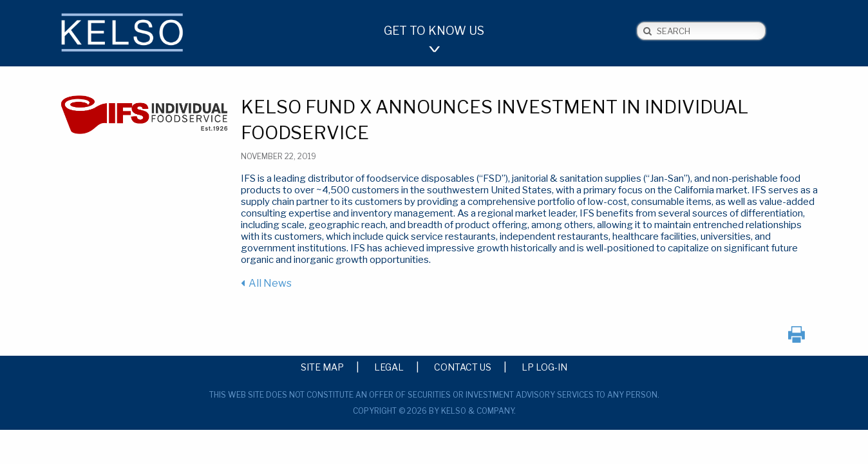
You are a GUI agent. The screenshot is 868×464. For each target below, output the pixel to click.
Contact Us (463, 367)
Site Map (322, 367)
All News (270, 283)
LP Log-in (544, 367)
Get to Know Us (434, 31)
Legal (389, 367)
